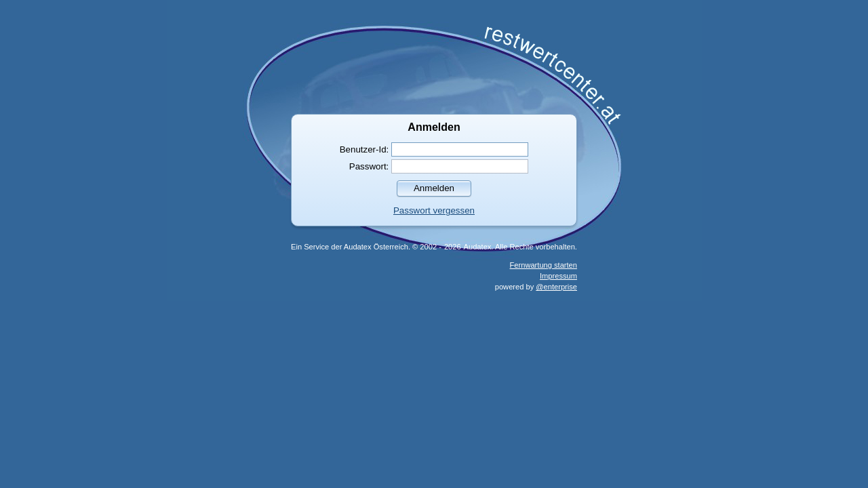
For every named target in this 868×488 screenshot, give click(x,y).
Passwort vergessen (434, 210)
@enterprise (556, 287)
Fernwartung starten (544, 265)
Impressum (558, 276)
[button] (434, 188)
